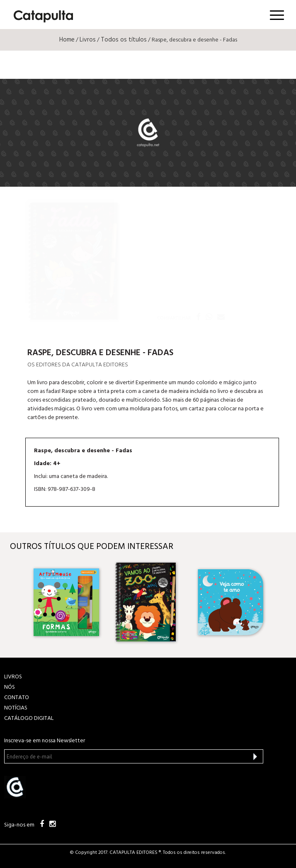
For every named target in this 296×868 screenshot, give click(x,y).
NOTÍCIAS (16, 708)
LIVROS (13, 677)
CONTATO (17, 698)
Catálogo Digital (29, 718)
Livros (88, 40)
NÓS (10, 687)
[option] (66, 602)
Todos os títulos (124, 40)
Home (67, 40)
